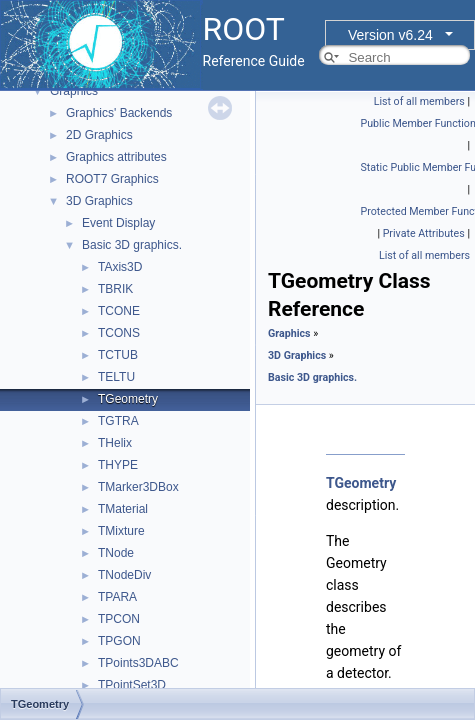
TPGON (119, 641)
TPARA (117, 597)
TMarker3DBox (138, 487)
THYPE (118, 465)
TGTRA (118, 421)
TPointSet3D (132, 685)
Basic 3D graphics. (132, 245)
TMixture (121, 531)
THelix (115, 443)
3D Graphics (99, 201)
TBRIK (115, 289)
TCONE (119, 311)
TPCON (119, 619)
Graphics (74, 91)
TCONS (119, 333)
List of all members (419, 101)
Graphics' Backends (119, 113)
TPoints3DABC (138, 663)
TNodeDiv (124, 575)
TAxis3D (120, 267)
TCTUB (118, 355)
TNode (116, 553)
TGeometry (128, 399)
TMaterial (123, 509)
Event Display (118, 223)
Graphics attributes (116, 157)
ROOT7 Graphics (112, 179)
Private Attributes (424, 233)
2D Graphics (99, 135)
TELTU (116, 377)
